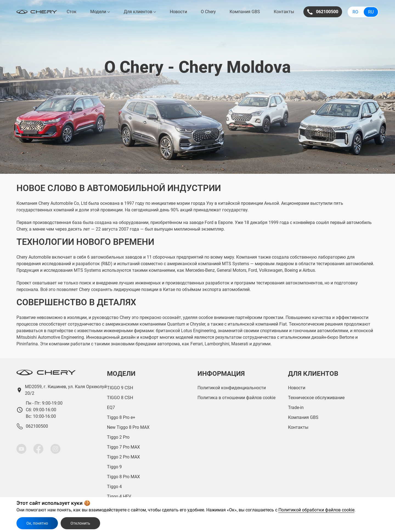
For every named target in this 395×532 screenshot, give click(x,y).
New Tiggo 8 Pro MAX (128, 427)
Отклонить (80, 523)
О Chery (208, 12)
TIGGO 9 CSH (120, 388)
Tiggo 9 (114, 467)
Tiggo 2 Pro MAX (123, 457)
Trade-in (296, 408)
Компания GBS (245, 12)
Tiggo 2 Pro (118, 437)
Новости (178, 12)
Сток (72, 12)
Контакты (284, 12)
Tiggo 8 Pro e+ (121, 417)
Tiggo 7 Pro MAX (123, 447)
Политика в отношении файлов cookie (236, 398)
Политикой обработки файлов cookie (316, 510)
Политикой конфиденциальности (232, 388)
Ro (355, 12)
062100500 (323, 12)
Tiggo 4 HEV (119, 496)
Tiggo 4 (114, 487)
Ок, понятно (37, 523)
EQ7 (111, 408)
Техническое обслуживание (316, 398)
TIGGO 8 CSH (120, 398)
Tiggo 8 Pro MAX (123, 477)
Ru (371, 12)
